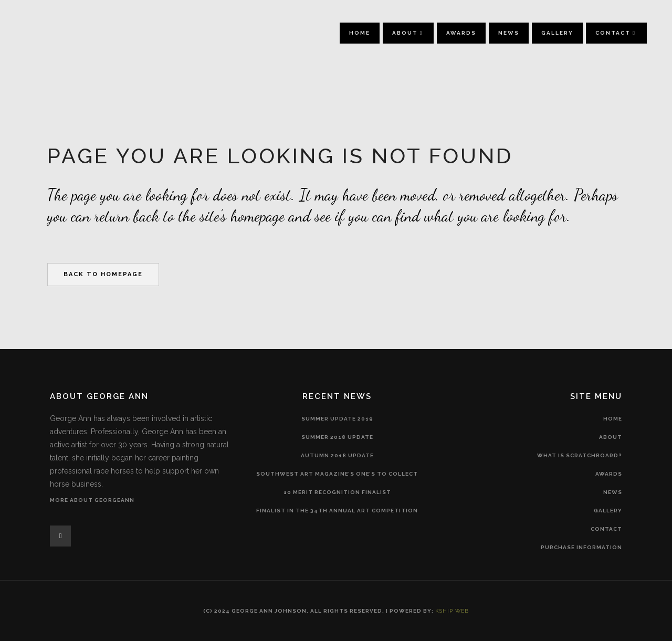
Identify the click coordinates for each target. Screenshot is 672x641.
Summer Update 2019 (337, 419)
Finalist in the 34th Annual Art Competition (337, 511)
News (613, 492)
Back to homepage (103, 274)
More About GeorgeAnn (92, 500)
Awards (609, 474)
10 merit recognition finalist (337, 492)
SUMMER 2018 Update (337, 437)
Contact (606, 529)
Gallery (608, 511)
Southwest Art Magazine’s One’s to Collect (337, 474)
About (611, 437)
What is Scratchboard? (580, 455)
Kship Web (452, 611)
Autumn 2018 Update (337, 455)
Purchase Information (581, 547)
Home (613, 419)
